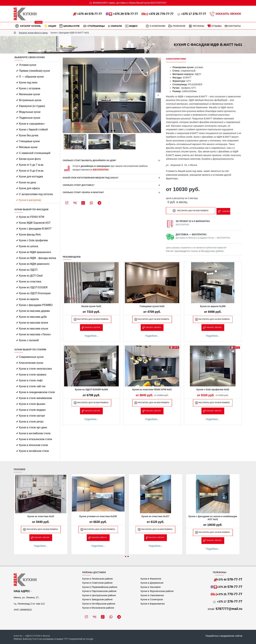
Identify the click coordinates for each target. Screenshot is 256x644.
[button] (66, 95)
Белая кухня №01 (91, 305)
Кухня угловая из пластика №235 (98, 516)
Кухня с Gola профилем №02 (213, 389)
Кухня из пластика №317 (155, 516)
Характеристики (176, 59)
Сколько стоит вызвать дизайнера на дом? (89, 160)
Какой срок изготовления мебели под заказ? (91, 178)
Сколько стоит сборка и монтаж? (83, 192)
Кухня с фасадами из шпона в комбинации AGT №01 (213, 518)
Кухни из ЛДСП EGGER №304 (91, 389)
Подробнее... (91, 335)
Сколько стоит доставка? (79, 185)
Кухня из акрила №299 (213, 305)
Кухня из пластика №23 (41, 516)
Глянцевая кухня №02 (152, 305)
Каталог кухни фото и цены (33, 33)
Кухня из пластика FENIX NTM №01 (152, 389)
